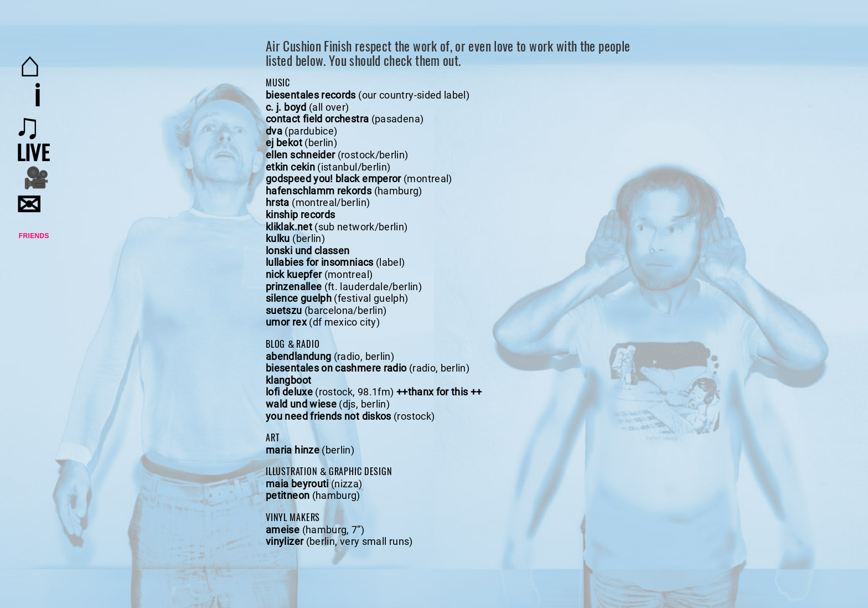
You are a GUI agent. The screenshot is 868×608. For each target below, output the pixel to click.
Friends (34, 236)
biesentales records (311, 95)
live (33, 152)
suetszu (284, 310)
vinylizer (285, 541)
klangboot (288, 380)
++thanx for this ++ (439, 392)
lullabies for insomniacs (320, 262)
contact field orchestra (317, 119)
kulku (278, 238)
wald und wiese (301, 404)
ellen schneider (300, 155)
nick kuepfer (294, 274)
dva (274, 131)
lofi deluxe (289, 392)
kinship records (300, 215)
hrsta (278, 202)
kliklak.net (289, 227)
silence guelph (299, 298)
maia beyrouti (297, 484)
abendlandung (298, 356)
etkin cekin (290, 167)
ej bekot (284, 143)
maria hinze (293, 450)
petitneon (288, 495)
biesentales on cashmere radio (336, 368)
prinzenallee (294, 287)
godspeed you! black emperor (334, 179)
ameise (283, 530)
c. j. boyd (286, 107)
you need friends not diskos (329, 416)
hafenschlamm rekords (319, 191)
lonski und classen (308, 251)
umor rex (286, 322)
